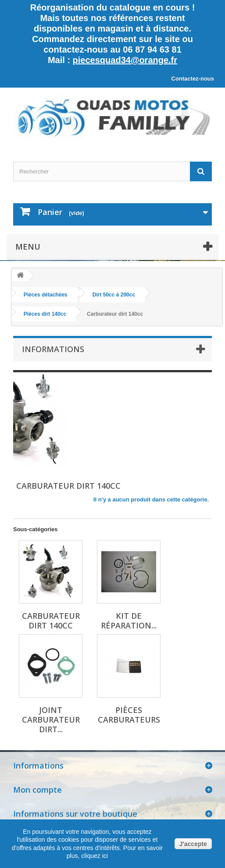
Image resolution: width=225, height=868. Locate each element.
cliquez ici (94, 856)
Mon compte (37, 790)
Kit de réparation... (129, 621)
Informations (53, 349)
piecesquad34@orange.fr (125, 60)
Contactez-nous (193, 79)
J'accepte (193, 844)
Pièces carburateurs (129, 715)
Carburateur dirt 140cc (51, 621)
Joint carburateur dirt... (51, 720)
